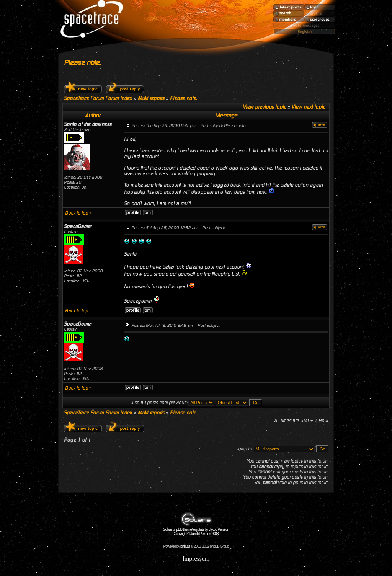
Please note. (82, 63)
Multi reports (151, 98)
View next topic (308, 107)
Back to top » (78, 213)
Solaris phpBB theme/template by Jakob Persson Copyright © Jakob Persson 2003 (196, 530)
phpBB (185, 546)
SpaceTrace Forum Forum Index (98, 98)
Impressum (196, 559)
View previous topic (264, 107)
